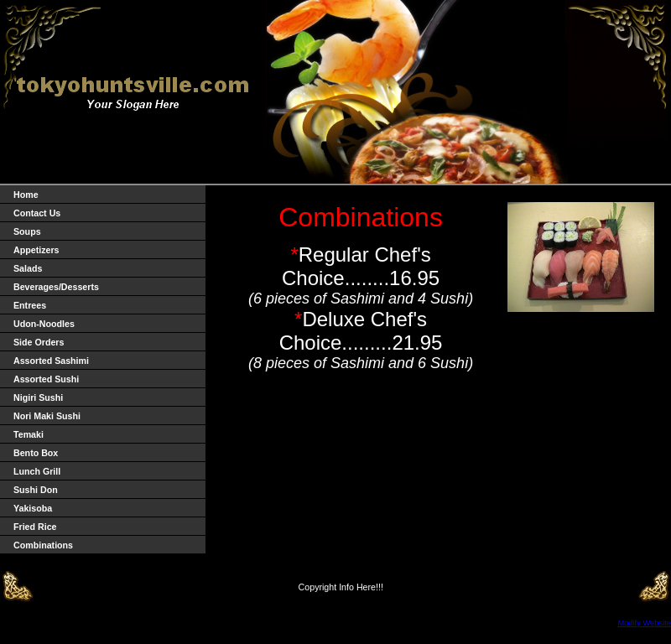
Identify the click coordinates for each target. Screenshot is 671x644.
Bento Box (36, 453)
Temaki (29, 434)
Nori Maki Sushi (47, 416)
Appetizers (36, 250)
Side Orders (39, 342)
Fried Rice (35, 527)
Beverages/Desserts (56, 287)
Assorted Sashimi (51, 361)
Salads (28, 268)
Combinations (43, 545)
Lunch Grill (37, 471)
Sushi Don (36, 490)
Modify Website (644, 623)
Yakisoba (33, 508)
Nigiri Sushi (38, 397)
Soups (27, 231)
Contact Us (37, 213)
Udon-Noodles (44, 324)
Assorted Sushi (46, 379)
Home (26, 195)
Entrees (30, 305)
